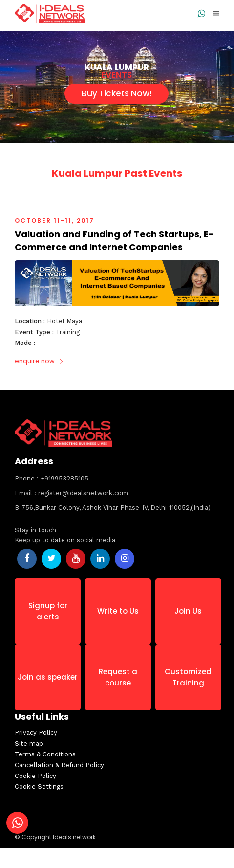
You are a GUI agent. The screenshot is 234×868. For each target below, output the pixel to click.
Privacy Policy (40, 733)
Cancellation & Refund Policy (63, 765)
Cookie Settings (43, 787)
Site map (33, 743)
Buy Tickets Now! (117, 93)
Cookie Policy (39, 776)
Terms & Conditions (49, 754)
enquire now (39, 361)
